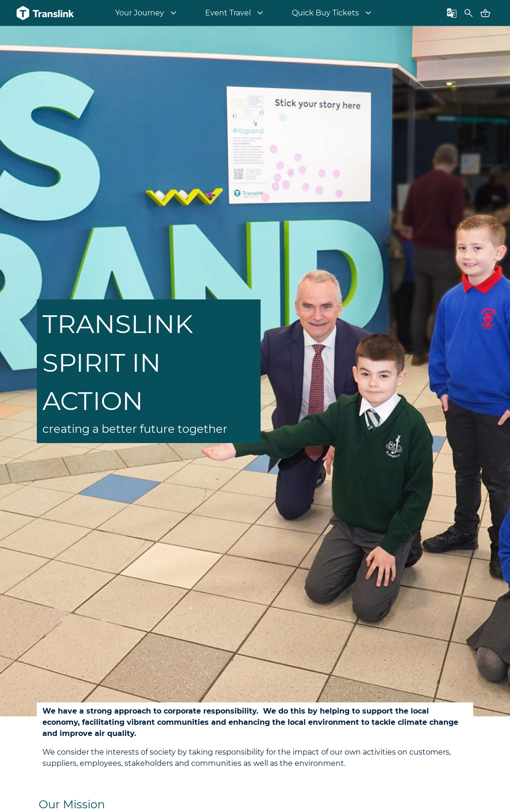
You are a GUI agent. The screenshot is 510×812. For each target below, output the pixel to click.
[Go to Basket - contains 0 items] (485, 13)
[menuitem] (147, 13)
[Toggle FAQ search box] (469, 13)
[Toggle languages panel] (452, 13)
